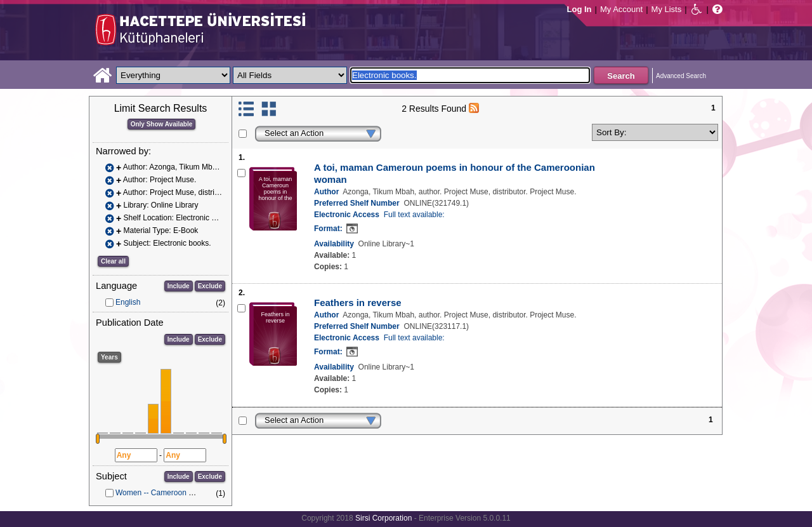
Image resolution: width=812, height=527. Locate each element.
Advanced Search (681, 76)
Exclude (210, 286)
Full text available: (414, 215)
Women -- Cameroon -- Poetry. (167, 493)
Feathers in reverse (358, 303)
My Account (621, 9)
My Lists (667, 9)
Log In (580, 9)
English (128, 302)
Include (179, 286)
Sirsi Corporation (383, 518)
